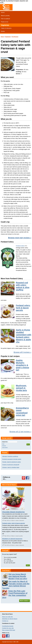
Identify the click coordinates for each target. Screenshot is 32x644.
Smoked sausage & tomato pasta (12, 459)
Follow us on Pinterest (24, 478)
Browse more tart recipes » (20, 238)
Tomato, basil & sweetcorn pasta (11, 462)
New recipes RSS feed (9, 630)
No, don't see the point (10, 563)
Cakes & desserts (6, 28)
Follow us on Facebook (27, 478)
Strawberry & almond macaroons (12, 539)
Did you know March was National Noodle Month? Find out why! (18, 576)
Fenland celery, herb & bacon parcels (23, 308)
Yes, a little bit (7, 559)
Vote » (28, 565)
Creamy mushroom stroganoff (11, 465)
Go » (28, 444)
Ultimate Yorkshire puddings (10, 456)
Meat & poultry (5, 16)
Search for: (5, 442)
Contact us (5, 621)
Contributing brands (8, 626)
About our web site (7, 617)
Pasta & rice (5, 22)
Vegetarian (5, 25)
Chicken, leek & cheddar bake (11, 467)
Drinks (3, 31)
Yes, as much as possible (10, 557)
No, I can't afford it (8, 561)
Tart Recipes (15, 37)
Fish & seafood (5, 19)
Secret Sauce (9, 642)
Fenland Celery (20, 246)
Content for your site (8, 628)
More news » (24, 601)
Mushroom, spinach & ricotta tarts (21, 388)
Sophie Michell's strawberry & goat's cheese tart (22, 365)
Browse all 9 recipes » (22, 352)
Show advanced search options (5, 446)
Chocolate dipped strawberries (13, 512)
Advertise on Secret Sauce (10, 619)
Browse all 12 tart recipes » (20, 432)
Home (3, 12)
